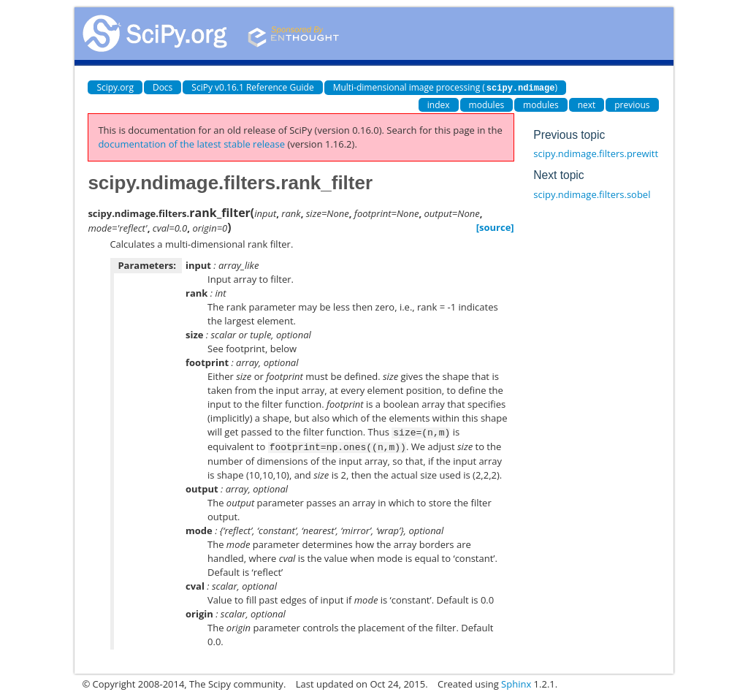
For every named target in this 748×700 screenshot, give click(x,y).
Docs (163, 87)
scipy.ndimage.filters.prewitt (596, 153)
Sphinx (516, 682)
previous (632, 104)
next (587, 104)
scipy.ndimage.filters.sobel (592, 194)
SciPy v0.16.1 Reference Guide (252, 87)
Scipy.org (115, 87)
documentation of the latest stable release (191, 143)
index (439, 104)
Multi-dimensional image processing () (445, 87)
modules (487, 104)
